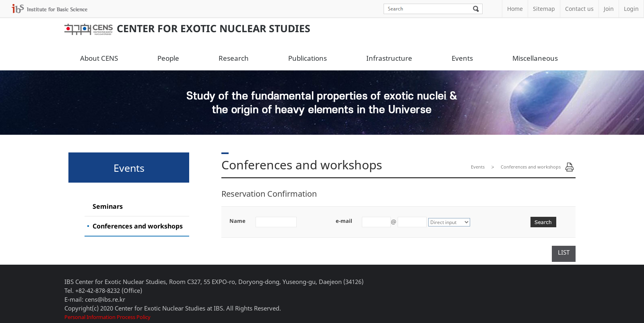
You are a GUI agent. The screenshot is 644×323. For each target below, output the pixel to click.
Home (515, 9)
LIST (564, 252)
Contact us (579, 9)
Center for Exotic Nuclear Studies (187, 28)
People (168, 58)
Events (462, 58)
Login (631, 9)
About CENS (99, 58)
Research (234, 58)
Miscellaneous (535, 58)
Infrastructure (389, 58)
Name (237, 221)
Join (609, 9)
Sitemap (544, 9)
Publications (308, 58)
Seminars (108, 206)
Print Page (570, 167)
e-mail (344, 221)
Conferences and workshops (138, 226)
